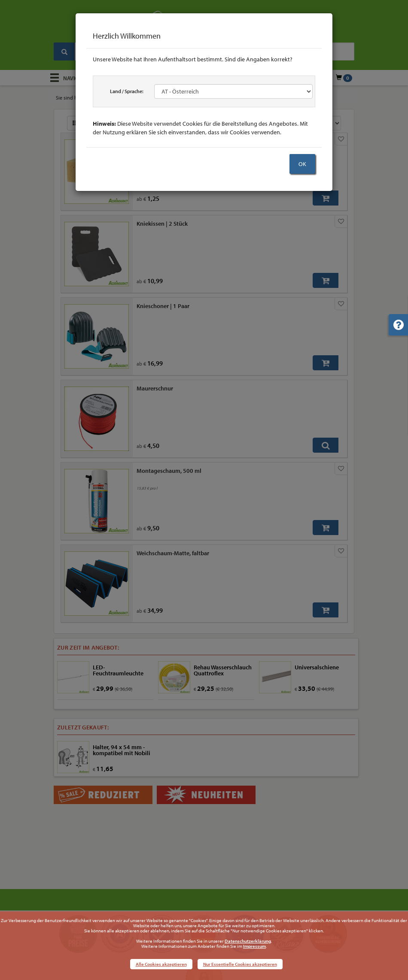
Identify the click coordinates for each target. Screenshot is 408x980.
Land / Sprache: (127, 91)
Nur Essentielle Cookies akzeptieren (240, 964)
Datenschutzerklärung (248, 941)
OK (302, 164)
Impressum (254, 946)
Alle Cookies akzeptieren (161, 964)
